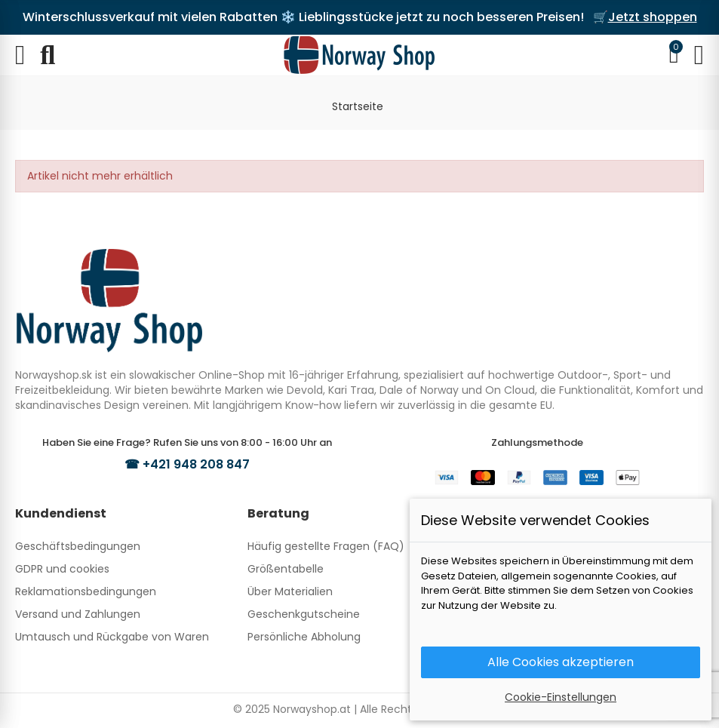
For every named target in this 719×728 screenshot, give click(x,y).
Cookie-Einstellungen (561, 697)
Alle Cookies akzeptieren (561, 662)
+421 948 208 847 (196, 464)
